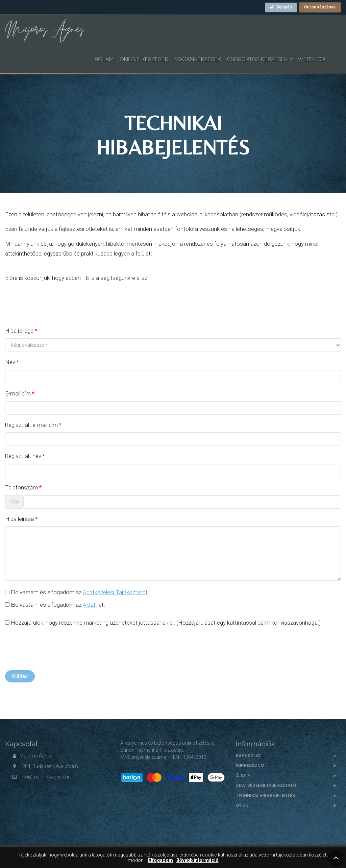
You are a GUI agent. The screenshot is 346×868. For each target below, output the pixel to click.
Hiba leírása (19, 519)
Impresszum (250, 765)
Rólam (104, 59)
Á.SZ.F (243, 776)
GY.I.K (242, 805)
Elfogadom (160, 860)
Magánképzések (198, 59)
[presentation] (56, 650)
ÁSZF (90, 605)
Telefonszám (21, 487)
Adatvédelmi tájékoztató (266, 785)
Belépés (281, 7)
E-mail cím (18, 393)
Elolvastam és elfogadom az (76, 592)
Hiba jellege (19, 331)
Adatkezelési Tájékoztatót (115, 592)
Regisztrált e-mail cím (31, 425)
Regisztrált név (23, 456)
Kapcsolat (249, 756)
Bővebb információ (197, 860)
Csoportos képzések (257, 59)
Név (10, 362)
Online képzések (320, 7)
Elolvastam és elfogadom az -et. (55, 605)
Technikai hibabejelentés (265, 795)
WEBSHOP (311, 59)
